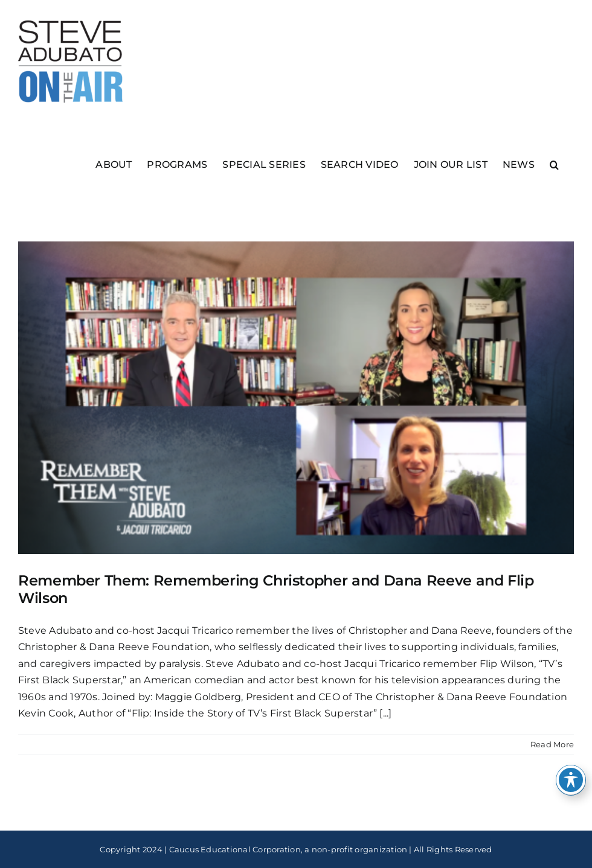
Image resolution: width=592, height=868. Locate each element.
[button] (554, 164)
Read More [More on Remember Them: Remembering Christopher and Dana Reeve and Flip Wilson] (552, 744)
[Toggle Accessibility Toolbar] (571, 780)
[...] (385, 713)
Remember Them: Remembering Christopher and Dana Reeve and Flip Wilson (276, 589)
